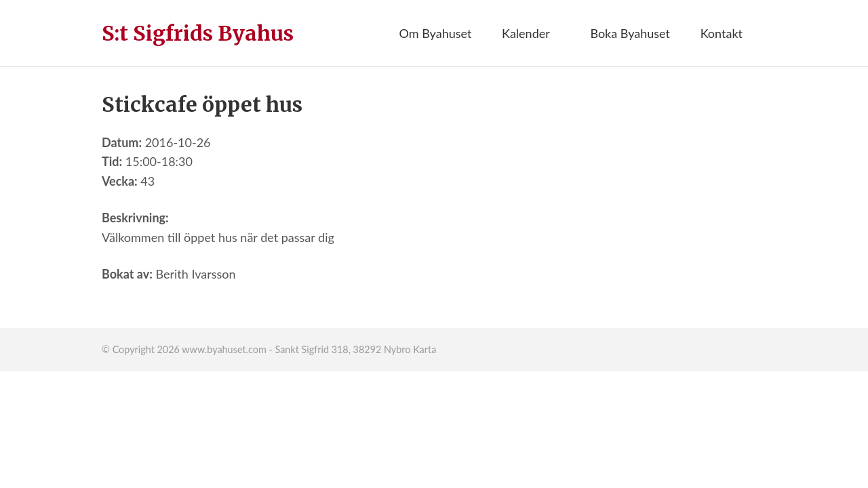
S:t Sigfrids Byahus (198, 33)
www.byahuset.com (224, 349)
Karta (425, 349)
